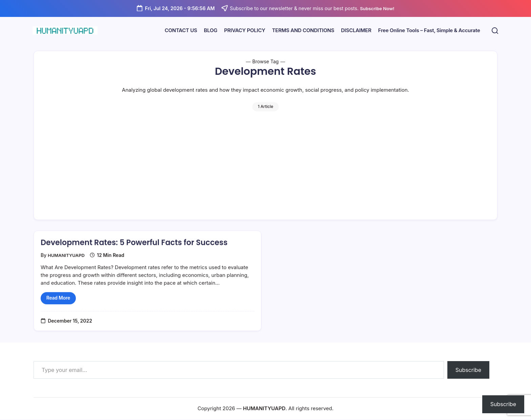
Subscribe (468, 371)
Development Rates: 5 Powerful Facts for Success (141, 249)
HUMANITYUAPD (68, 262)
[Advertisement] (265, 162)
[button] (494, 31)
